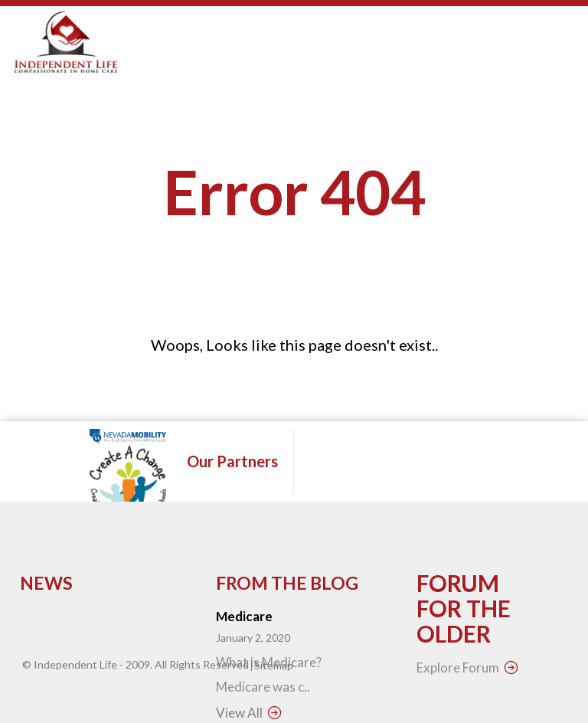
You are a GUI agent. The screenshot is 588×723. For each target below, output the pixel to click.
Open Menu (554, 54)
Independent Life (75, 664)
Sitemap (274, 665)
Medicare (244, 616)
